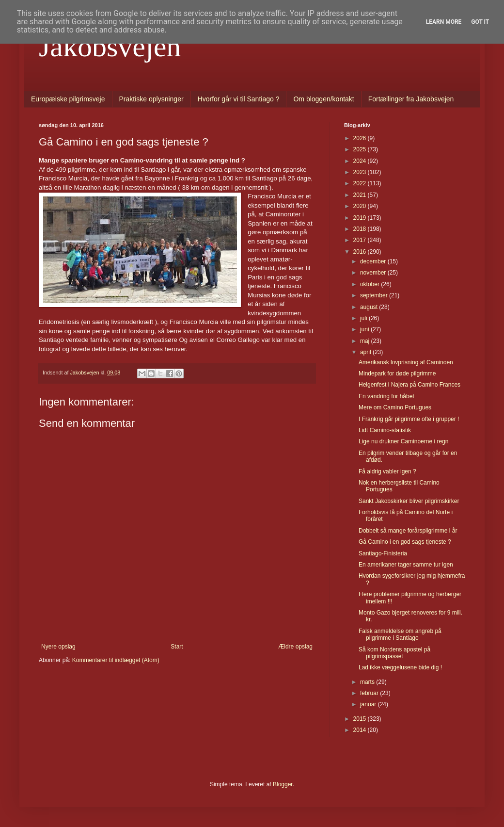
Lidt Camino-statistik (385, 430)
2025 (361, 149)
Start (177, 647)
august (370, 307)
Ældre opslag (295, 647)
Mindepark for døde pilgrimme (397, 373)
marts (368, 682)
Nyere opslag (58, 647)
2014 (361, 730)
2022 (361, 183)
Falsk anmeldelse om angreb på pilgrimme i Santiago (400, 634)
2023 (361, 172)
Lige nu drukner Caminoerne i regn (403, 441)
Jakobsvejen (110, 47)
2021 (361, 195)
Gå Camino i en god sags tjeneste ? (405, 542)
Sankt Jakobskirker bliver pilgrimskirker (409, 501)
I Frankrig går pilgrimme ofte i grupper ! (409, 419)
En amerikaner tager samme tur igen (406, 565)
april (366, 352)
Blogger (283, 784)
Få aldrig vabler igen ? (387, 471)
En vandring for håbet (386, 396)
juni (365, 329)
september (375, 295)
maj (366, 341)
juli (364, 318)
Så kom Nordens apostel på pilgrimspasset (394, 653)
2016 (361, 252)
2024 (361, 161)
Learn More (444, 22)
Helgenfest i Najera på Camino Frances (409, 385)
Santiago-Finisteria (383, 553)
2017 (361, 240)
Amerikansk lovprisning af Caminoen (406, 362)
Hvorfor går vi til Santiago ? (239, 99)
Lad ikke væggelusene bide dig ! (400, 667)
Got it (480, 22)
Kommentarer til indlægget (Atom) (116, 660)
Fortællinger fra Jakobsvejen (411, 99)
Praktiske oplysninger (151, 99)
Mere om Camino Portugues (395, 407)
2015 (361, 719)
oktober (370, 284)
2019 (361, 218)
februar (370, 693)
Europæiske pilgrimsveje (68, 99)
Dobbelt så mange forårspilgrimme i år (408, 531)
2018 (361, 229)
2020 (361, 206)
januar (369, 704)
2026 (361, 138)
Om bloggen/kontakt (323, 99)
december (374, 261)
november (374, 273)
